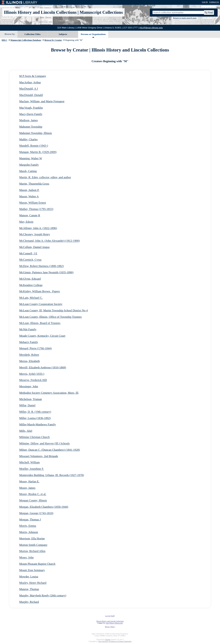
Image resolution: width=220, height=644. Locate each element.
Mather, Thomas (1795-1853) (36, 209)
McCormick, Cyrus (30, 260)
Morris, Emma (28, 526)
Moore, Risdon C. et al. (33, 494)
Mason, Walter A (29, 196)
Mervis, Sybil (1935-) (32, 374)
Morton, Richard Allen (32, 551)
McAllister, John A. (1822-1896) (38, 228)
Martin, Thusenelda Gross (34, 184)
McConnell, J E (28, 253)
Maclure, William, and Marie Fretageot (42, 101)
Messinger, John (29, 386)
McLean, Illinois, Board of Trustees (40, 323)
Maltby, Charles (28, 139)
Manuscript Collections (101, 12)
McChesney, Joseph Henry (35, 235)
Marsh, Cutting (28, 171)
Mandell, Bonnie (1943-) (34, 146)
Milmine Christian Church (34, 437)
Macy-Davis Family (31, 114)
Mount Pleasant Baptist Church (37, 564)
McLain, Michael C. (31, 298)
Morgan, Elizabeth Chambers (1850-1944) (44, 507)
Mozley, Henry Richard (33, 583)
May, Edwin (26, 222)
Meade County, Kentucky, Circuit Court (42, 336)
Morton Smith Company (33, 545)
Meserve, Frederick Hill (33, 380)
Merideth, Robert (29, 355)
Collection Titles (33, 34)
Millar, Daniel (27, 406)
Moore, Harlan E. (29, 481)
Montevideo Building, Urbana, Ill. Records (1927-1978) (52, 475)
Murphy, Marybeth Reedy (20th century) (43, 596)
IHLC (4, 40)
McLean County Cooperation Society (41, 304)
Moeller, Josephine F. (32, 469)
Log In (205, 2)
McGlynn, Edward (30, 279)
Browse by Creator (53, 40)
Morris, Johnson (29, 532)
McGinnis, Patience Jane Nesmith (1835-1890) (46, 272)
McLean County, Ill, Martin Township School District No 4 (53, 310)
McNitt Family (28, 329)
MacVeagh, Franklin (31, 108)
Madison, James (29, 120)
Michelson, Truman (31, 399)
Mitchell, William (29, 463)
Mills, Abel (26, 431)
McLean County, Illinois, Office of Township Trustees (50, 317)
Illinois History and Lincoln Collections (40, 12)
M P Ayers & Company (33, 76)
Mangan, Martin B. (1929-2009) (38, 152)
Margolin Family (29, 165)
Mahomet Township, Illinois (36, 133)
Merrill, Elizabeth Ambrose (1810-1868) (43, 367)
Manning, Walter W (31, 158)
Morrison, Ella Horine (32, 539)
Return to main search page (185, 18)
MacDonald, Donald (31, 95)
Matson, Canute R (30, 215)
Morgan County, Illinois (33, 501)
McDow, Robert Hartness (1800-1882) (42, 266)
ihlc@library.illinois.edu (151, 28)
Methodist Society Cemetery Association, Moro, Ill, (49, 393)
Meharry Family (29, 342)
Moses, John (26, 558)
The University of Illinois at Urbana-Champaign (115, 641)
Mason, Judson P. (29, 190)
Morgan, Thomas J (30, 520)
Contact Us (214, 2)
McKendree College (31, 285)
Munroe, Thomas (29, 589)
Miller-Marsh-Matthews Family (38, 424)
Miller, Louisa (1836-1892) (35, 418)
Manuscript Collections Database (26, 40)
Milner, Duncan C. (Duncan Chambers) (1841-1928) (50, 450)
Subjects (63, 34)
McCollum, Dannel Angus (34, 247)
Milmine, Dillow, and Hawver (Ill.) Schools (44, 444)
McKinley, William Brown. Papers (40, 292)
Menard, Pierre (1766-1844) (35, 349)
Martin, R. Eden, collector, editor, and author (45, 177)
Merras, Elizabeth (29, 361)
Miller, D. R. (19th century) (35, 412)
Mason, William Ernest (33, 203)
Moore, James (27, 488)
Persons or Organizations (93, 34)
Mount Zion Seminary (32, 570)
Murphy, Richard (29, 602)
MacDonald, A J (29, 89)
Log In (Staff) (110, 616)
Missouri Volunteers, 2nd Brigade (39, 456)
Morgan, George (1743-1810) (36, 513)
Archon (108, 639)
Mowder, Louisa (29, 577)
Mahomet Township (31, 127)
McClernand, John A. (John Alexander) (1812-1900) (49, 241)
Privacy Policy (110, 627)
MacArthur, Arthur (30, 82)
